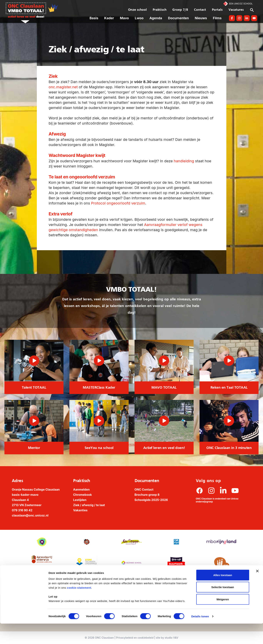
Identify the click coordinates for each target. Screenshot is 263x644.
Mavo (124, 18)
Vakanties (80, 510)
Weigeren (223, 620)
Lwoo (139, 18)
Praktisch (160, 10)
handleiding (184, 161)
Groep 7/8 (180, 10)
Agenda (156, 18)
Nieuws (201, 18)
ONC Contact (144, 489)
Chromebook (82, 495)
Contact (200, 10)
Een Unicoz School (241, 4)
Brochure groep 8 (147, 495)
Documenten (179, 18)
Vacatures (236, 10)
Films (217, 18)
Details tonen (200, 637)
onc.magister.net (63, 87)
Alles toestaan (223, 595)
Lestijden (80, 500)
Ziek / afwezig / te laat (89, 505)
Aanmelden (81, 489)
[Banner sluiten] (257, 591)
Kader (109, 18)
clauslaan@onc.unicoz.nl (30, 515)
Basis (94, 18)
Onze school (137, 10)
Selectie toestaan (223, 608)
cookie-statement (79, 608)
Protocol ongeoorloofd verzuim (118, 203)
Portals (217, 10)
